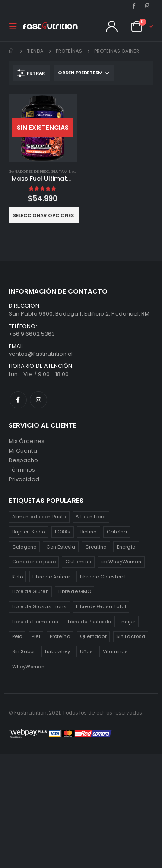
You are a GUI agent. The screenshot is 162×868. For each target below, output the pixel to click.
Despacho (24, 460)
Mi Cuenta (23, 451)
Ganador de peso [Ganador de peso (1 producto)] (34, 562)
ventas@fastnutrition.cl (41, 354)
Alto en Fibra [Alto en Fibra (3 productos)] (91, 517)
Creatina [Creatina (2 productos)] (96, 547)
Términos (22, 470)
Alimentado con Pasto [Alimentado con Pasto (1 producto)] (39, 517)
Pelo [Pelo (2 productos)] (17, 636)
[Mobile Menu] (16, 26)
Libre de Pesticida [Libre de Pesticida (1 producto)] (90, 622)
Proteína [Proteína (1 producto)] (60, 636)
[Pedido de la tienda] (84, 73)
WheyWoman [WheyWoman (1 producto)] (29, 667)
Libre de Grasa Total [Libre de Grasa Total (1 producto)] (101, 606)
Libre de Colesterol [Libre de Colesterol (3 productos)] (103, 577)
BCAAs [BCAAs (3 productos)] (63, 532)
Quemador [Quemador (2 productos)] (93, 636)
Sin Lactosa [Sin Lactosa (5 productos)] (131, 636)
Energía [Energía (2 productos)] (126, 547)
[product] (43, 128)
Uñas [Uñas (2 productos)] (86, 651)
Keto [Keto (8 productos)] (17, 577)
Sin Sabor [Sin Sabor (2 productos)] (24, 651)
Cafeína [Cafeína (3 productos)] (117, 532)
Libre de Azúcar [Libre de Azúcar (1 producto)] (51, 577)
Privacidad (24, 479)
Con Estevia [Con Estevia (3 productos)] (61, 547)
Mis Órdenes (27, 441)
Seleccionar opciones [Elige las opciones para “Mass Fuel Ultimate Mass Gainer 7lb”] (43, 215)
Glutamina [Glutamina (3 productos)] (78, 562)
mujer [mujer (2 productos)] (128, 622)
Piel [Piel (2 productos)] (36, 636)
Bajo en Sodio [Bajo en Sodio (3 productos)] (29, 532)
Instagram (38, 400)
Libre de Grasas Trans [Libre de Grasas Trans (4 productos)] (39, 606)
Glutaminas (64, 171)
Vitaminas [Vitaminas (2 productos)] (116, 651)
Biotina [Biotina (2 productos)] (89, 532)
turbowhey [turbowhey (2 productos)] (58, 651)
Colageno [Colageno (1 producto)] (24, 547)
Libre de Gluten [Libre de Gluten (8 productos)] (30, 591)
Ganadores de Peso (29, 171)
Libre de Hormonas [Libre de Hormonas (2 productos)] (35, 622)
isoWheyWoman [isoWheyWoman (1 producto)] (121, 562)
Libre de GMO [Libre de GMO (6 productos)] (75, 591)
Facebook (18, 400)
